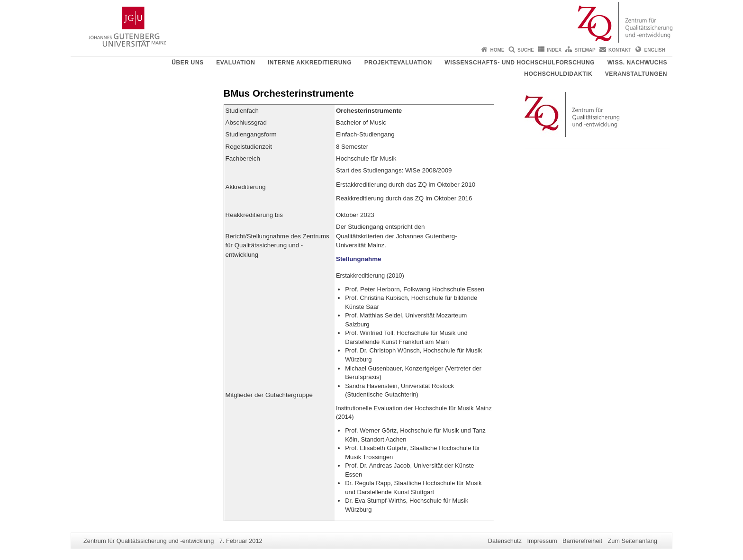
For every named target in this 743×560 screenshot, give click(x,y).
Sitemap (585, 50)
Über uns (187, 63)
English (655, 50)
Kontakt (620, 50)
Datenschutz (505, 541)
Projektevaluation (398, 63)
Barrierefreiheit (582, 541)
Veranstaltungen (636, 74)
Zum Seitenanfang (632, 541)
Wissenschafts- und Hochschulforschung (520, 63)
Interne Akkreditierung (310, 63)
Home (498, 50)
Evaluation (236, 63)
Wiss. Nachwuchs (637, 63)
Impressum (542, 541)
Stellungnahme (359, 259)
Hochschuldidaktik (558, 74)
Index (554, 50)
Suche (526, 50)
